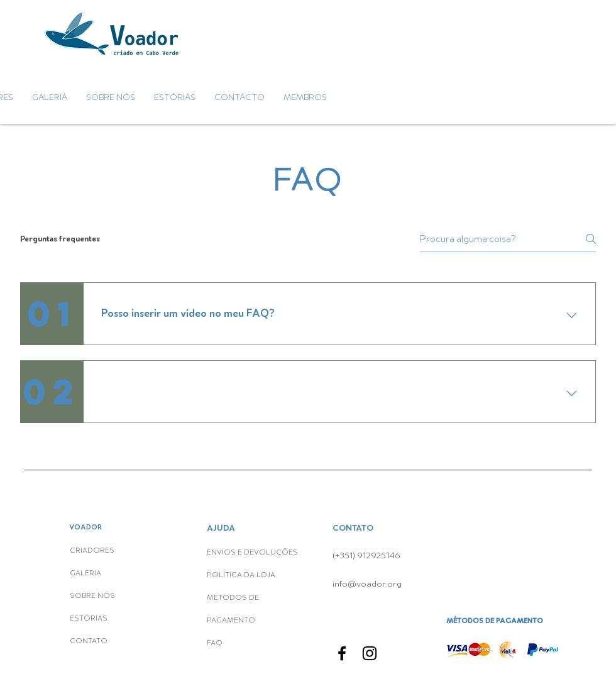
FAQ (215, 643)
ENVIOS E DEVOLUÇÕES (252, 553)
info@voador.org (367, 584)
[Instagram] (370, 653)
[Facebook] (342, 653)
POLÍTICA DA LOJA (242, 575)
